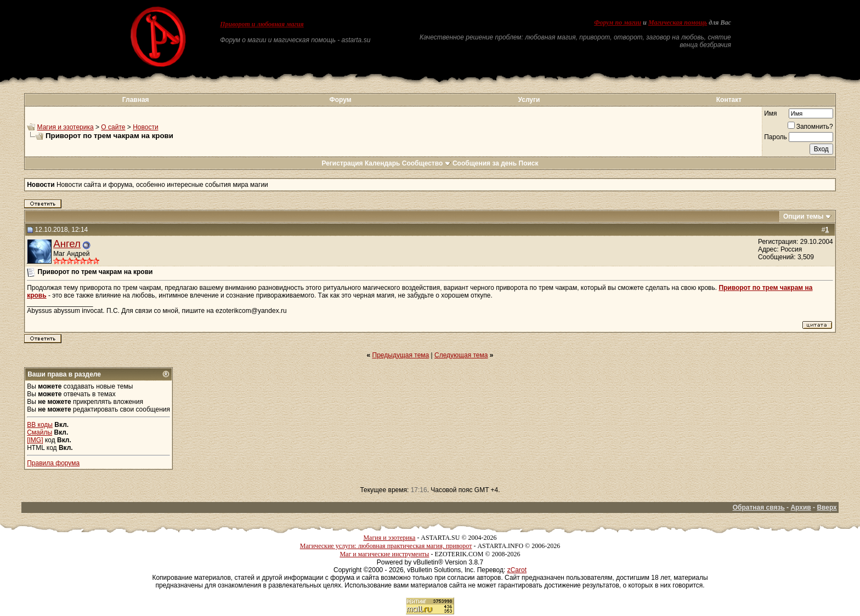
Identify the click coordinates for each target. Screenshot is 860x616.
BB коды (40, 425)
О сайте (113, 127)
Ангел (67, 244)
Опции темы (804, 216)
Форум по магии (618, 22)
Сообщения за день (485, 163)
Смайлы (39, 432)
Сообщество (426, 163)
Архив (800, 507)
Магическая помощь (678, 22)
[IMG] (35, 440)
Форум (340, 100)
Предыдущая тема (401, 355)
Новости (145, 127)
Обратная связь (759, 507)
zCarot (517, 570)
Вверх (827, 507)
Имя (770, 113)
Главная (136, 100)
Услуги (529, 100)
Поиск (529, 163)
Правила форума (53, 463)
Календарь (383, 163)
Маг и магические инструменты (384, 554)
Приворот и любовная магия (262, 24)
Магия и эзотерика (66, 127)
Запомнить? (810, 127)
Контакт (729, 100)
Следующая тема (461, 355)
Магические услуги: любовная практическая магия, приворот (386, 546)
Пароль (776, 137)
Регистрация (342, 163)
